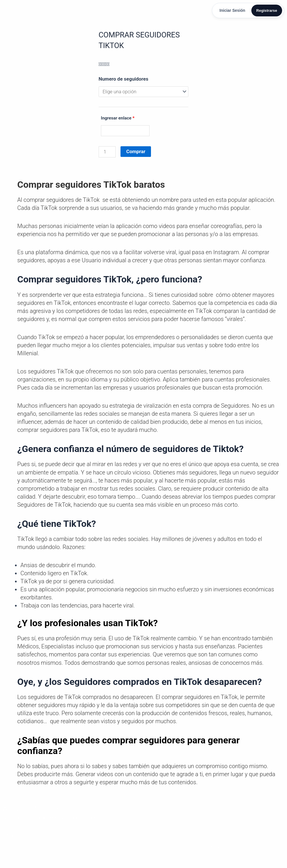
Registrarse (265, 11)
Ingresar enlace (118, 119)
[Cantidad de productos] (108, 153)
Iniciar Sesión (230, 11)
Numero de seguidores (124, 80)
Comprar (136, 153)
